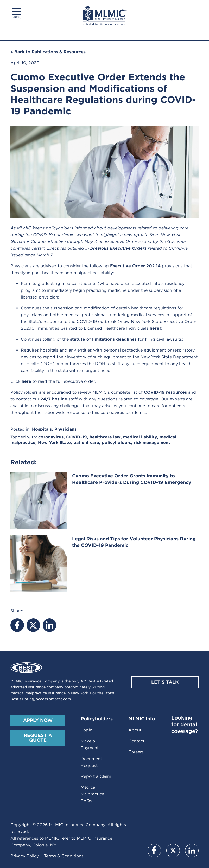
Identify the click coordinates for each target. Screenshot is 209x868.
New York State (54, 442)
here (154, 328)
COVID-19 (77, 437)
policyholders (116, 442)
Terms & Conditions (64, 856)
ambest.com (60, 699)
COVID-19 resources (165, 392)
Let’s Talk (165, 682)
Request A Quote (38, 738)
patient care (86, 442)
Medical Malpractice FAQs (92, 794)
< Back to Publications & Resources (48, 52)
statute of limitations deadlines (103, 339)
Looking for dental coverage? (185, 724)
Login (87, 730)
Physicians (65, 429)
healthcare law (105, 437)
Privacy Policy (25, 856)
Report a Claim (96, 776)
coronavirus (51, 437)
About (135, 730)
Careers (136, 752)
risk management (152, 442)
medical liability (140, 437)
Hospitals (42, 429)
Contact (136, 741)
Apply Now (38, 720)
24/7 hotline (54, 399)
